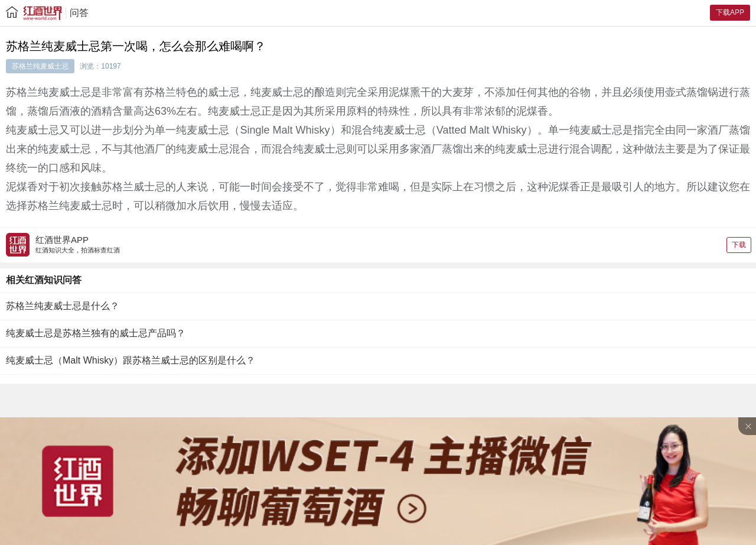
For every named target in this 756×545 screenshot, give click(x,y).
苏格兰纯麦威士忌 (40, 66)
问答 (79, 13)
